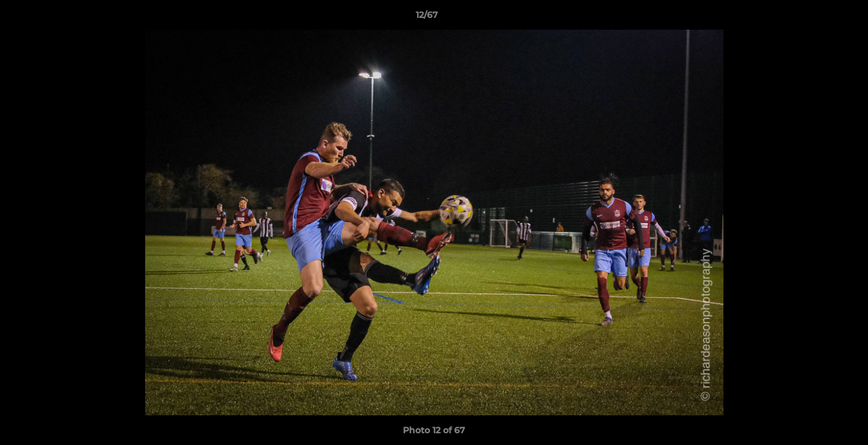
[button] (816, 18)
